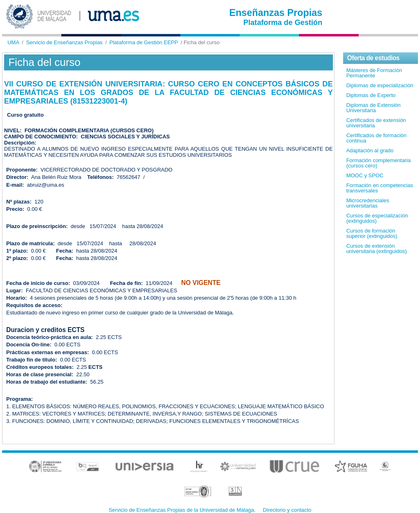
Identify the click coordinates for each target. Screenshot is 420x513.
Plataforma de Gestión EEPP (144, 42)
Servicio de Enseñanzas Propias (64, 42)
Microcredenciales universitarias (368, 203)
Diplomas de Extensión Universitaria (374, 108)
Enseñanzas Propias (276, 13)
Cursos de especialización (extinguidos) (377, 218)
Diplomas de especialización (380, 85)
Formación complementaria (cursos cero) (379, 163)
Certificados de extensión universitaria (376, 123)
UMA (13, 42)
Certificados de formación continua (376, 138)
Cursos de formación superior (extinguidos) (372, 233)
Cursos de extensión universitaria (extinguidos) (377, 249)
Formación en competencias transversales (380, 188)
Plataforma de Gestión (283, 23)
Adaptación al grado (370, 150)
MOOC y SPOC (365, 175)
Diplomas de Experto (371, 95)
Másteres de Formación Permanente (374, 73)
